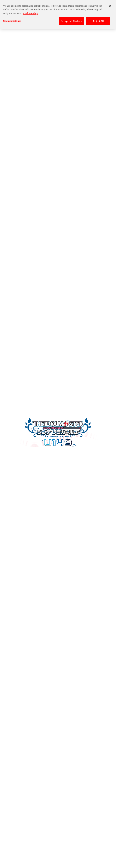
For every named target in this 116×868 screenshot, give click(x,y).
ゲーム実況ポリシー (76, 866)
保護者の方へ (101, 866)
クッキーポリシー (49, 866)
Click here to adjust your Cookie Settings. (63, 558)
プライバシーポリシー (20, 866)
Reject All (98, 19)
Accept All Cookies (71, 19)
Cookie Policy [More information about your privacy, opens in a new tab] (30, 11)
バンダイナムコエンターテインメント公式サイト (58, 858)
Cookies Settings (12, 19)
